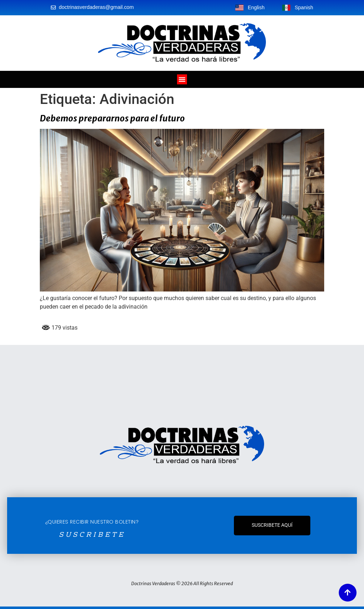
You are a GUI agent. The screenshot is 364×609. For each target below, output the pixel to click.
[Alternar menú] (182, 79)
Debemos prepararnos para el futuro (112, 118)
